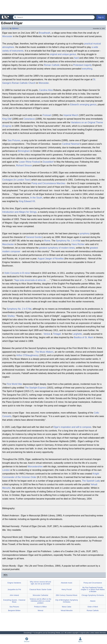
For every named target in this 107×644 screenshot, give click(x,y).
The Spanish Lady (91, 481)
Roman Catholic (52, 65)
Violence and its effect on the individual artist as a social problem (40, 601)
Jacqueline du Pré (14, 590)
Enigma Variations (14, 583)
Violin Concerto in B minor (17, 273)
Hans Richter (78, 244)
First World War (14, 384)
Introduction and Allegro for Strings (19, 212)
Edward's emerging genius (83, 105)
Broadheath (45, 33)
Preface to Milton (40, 607)
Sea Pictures (14, 140)
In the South (36, 198)
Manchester (8, 244)
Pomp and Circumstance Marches (48, 183)
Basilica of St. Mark (83, 337)
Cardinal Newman (71, 144)
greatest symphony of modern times (57, 248)
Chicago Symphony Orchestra (93, 595)
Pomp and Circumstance (93, 583)
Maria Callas (67, 607)
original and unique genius (63, 54)
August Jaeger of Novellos (51, 259)
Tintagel (57, 334)
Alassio (93, 601)
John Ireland (14, 595)
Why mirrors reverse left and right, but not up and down (40, 583)
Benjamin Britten (14, 611)
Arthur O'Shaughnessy (28, 355)
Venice (47, 334)
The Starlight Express (35, 388)
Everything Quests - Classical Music (14, 601)
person (5, 28)
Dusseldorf (48, 162)
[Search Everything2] (54, 17)
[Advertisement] (53, 7)
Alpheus (15, 28)
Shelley (11, 316)
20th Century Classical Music (67, 595)
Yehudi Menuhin (67, 611)
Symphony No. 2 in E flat (19, 309)
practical (88, 44)
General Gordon (34, 237)
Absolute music (67, 583)
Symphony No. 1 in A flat (68, 241)
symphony (84, 234)
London (6, 470)
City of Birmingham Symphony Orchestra (67, 601)
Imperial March (71, 115)
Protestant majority (82, 65)
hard (76, 58)
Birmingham (24, 151)
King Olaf (7, 119)
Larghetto (77, 334)
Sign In (101, 17)
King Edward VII (27, 201)
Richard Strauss (24, 165)
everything (87, 69)
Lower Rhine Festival (29, 162)
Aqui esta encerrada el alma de (30, 280)
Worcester (7, 36)
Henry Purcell (67, 590)
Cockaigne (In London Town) (16, 180)
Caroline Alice (46, 90)
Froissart (47, 115)
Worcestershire (35, 467)
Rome (47, 241)
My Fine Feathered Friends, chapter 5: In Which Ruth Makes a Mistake (93, 590)
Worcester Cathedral (40, 595)
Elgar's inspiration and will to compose (72, 427)
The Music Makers (44, 352)
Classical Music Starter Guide (40, 590)
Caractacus (29, 119)
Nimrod (40, 611)
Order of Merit (93, 607)
